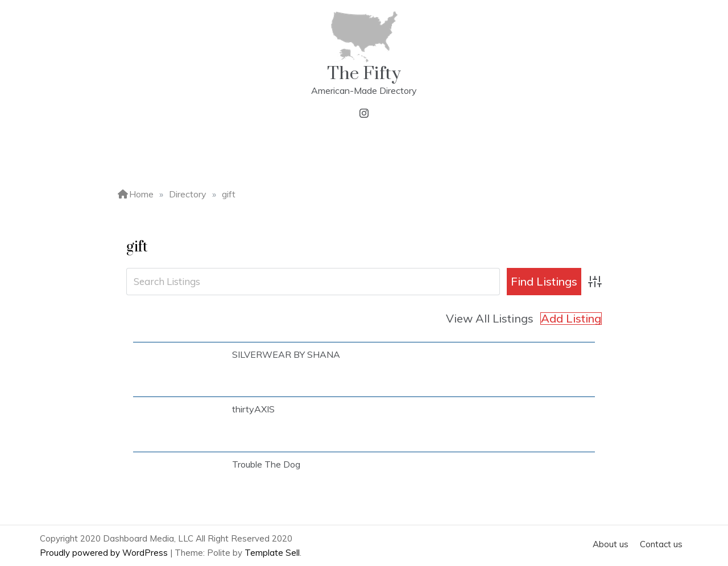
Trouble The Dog (266, 464)
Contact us (661, 544)
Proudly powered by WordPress (105, 553)
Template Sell (272, 553)
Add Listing (571, 319)
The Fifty (364, 74)
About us (611, 544)
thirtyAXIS (253, 409)
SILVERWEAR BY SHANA (286, 354)
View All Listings (490, 318)
